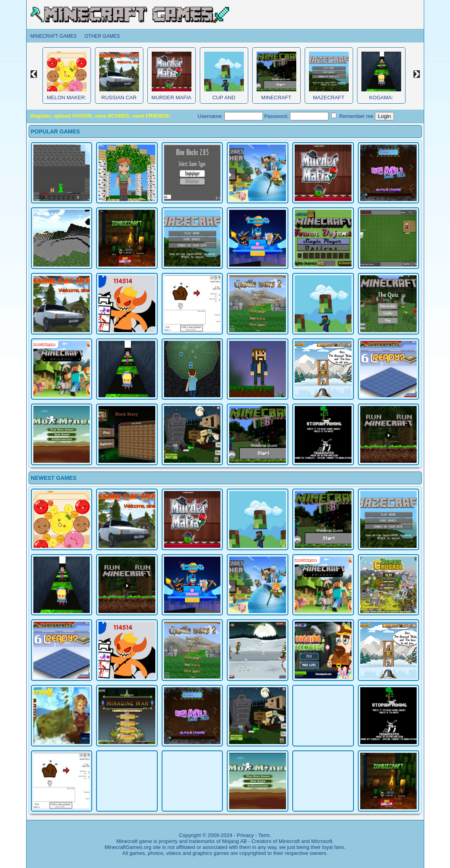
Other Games (102, 36)
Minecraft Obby (276, 101)
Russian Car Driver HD (119, 101)
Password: (296, 116)
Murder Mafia (171, 98)
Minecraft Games (54, 36)
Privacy (245, 835)
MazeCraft (329, 98)
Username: (230, 116)
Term (264, 835)
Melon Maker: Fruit (67, 101)
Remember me (352, 116)
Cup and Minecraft (224, 101)
